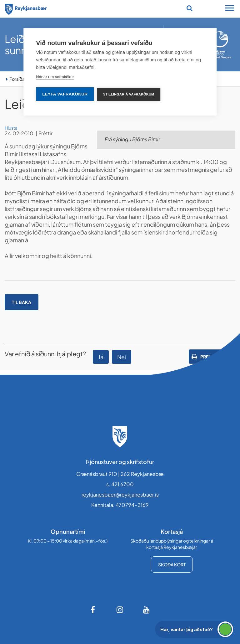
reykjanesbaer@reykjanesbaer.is (120, 495)
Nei (122, 357)
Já (101, 357)
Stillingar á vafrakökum (129, 94)
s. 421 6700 (120, 484)
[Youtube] (147, 610)
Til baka (22, 302)
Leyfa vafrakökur (65, 94)
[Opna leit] (190, 8)
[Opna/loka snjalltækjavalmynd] (230, 9)
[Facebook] (93, 610)
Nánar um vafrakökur (55, 77)
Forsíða (17, 79)
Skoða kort (172, 564)
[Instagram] (120, 610)
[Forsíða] (26, 8)
